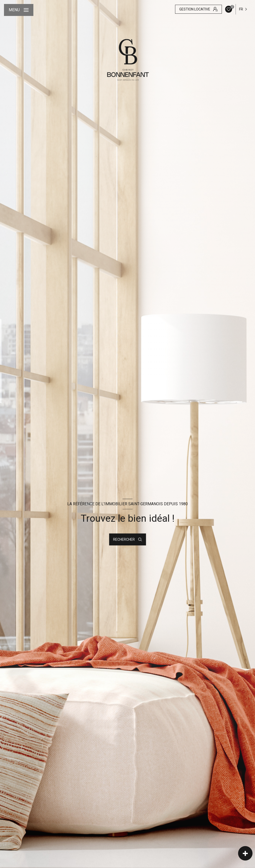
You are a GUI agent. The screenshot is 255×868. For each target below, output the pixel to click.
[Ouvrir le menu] (19, 10)
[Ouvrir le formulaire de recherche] (127, 539)
